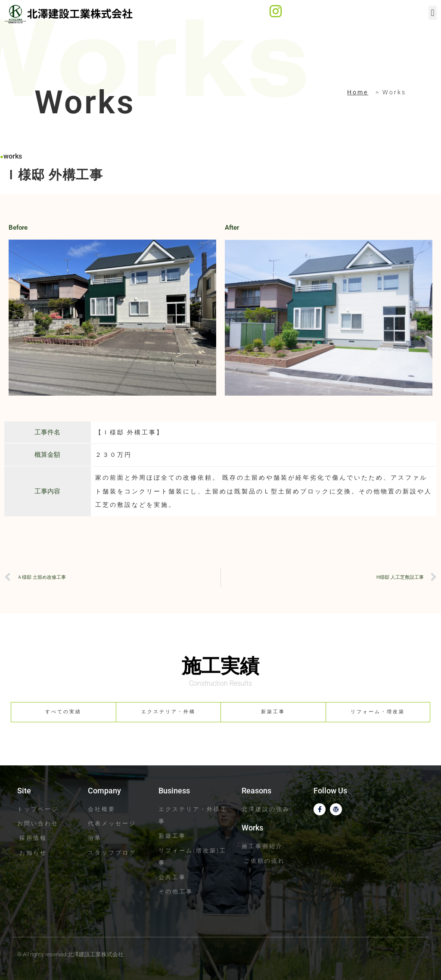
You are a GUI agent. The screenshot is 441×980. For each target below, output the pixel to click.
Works (252, 828)
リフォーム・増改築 (378, 712)
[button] (433, 13)
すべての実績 (63, 712)
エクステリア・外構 (168, 712)
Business (174, 791)
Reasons (256, 791)
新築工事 (273, 712)
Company (104, 791)
